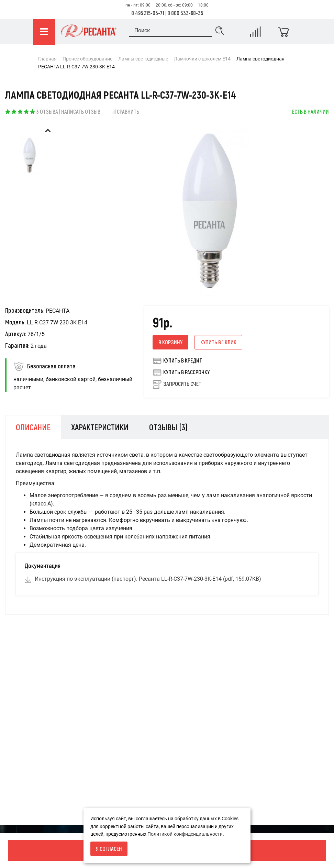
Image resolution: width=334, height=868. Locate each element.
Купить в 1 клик (218, 342)
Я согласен (109, 849)
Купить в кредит (177, 360)
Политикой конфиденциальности (185, 834)
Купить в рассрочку (181, 372)
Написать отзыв (81, 112)
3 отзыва (47, 112)
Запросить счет (182, 384)
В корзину (170, 342)
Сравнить (125, 112)
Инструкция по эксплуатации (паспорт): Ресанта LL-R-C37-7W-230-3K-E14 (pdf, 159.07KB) (148, 579)
